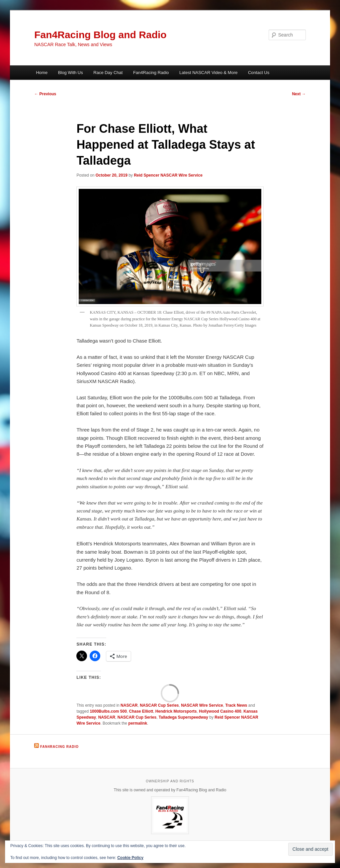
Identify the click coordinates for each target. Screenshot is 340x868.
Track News (236, 705)
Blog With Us (71, 73)
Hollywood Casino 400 (220, 711)
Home (42, 73)
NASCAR (129, 705)
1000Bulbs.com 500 (108, 711)
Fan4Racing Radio (151, 73)
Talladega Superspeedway (183, 717)
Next (299, 94)
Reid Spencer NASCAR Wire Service (168, 175)
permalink (138, 723)
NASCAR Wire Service (202, 705)
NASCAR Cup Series (159, 705)
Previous (45, 94)
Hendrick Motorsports (176, 711)
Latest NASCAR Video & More (208, 73)
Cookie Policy (130, 858)
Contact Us (259, 73)
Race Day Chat (108, 73)
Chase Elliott (141, 711)
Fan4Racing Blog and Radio (100, 35)
